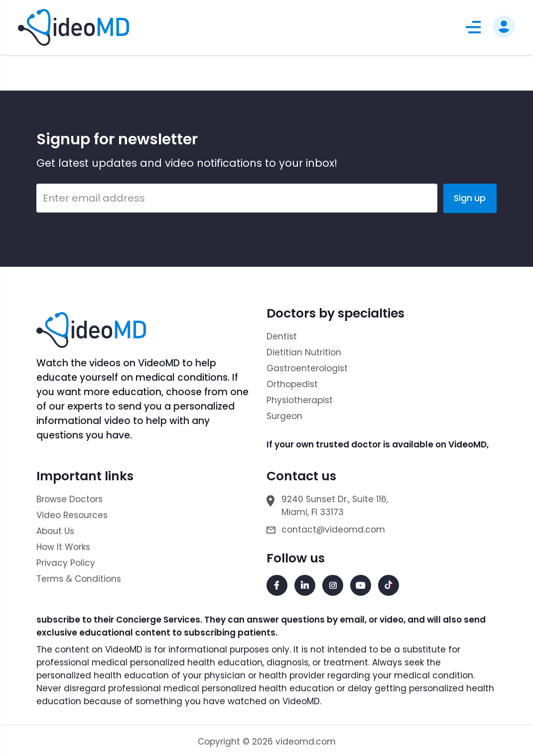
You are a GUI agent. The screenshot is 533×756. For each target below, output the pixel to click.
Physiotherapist (300, 400)
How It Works (63, 547)
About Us (55, 531)
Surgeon (284, 416)
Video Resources (72, 515)
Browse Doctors (69, 499)
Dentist (282, 336)
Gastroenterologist (307, 368)
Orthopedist (292, 384)
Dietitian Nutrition (304, 352)
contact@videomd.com (333, 530)
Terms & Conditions (79, 579)
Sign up (470, 198)
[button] (473, 27)
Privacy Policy (66, 563)
